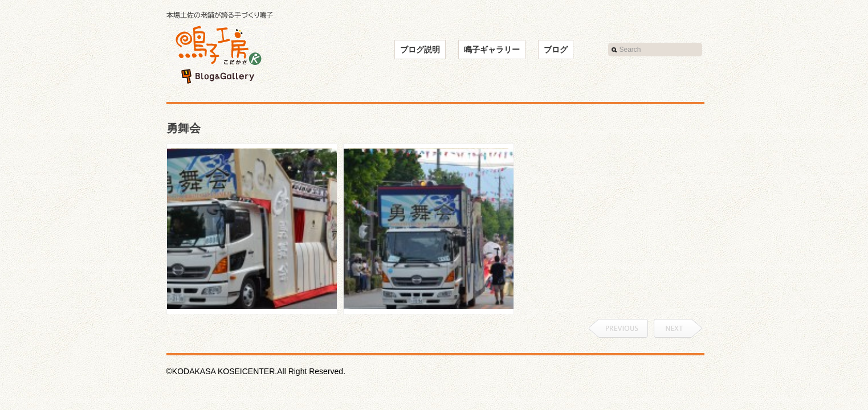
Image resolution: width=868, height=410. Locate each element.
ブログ (556, 50)
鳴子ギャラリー (492, 50)
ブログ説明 (420, 50)
